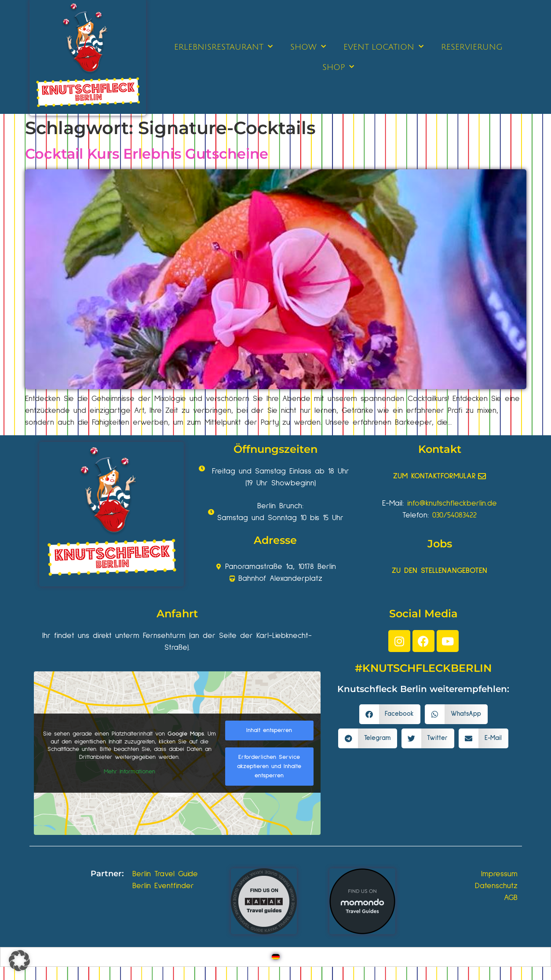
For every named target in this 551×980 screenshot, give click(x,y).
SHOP (338, 67)
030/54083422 (454, 515)
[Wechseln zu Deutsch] (276, 957)
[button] (390, 714)
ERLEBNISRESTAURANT (223, 47)
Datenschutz (496, 886)
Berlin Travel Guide (165, 874)
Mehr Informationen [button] (129, 772)
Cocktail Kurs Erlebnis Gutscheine (147, 154)
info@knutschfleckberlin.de (452, 503)
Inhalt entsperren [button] (269, 730)
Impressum (499, 874)
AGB (511, 898)
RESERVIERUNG (472, 47)
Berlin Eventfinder (163, 886)
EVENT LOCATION (383, 47)
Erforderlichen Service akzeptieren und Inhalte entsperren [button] (269, 766)
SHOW (308, 47)
